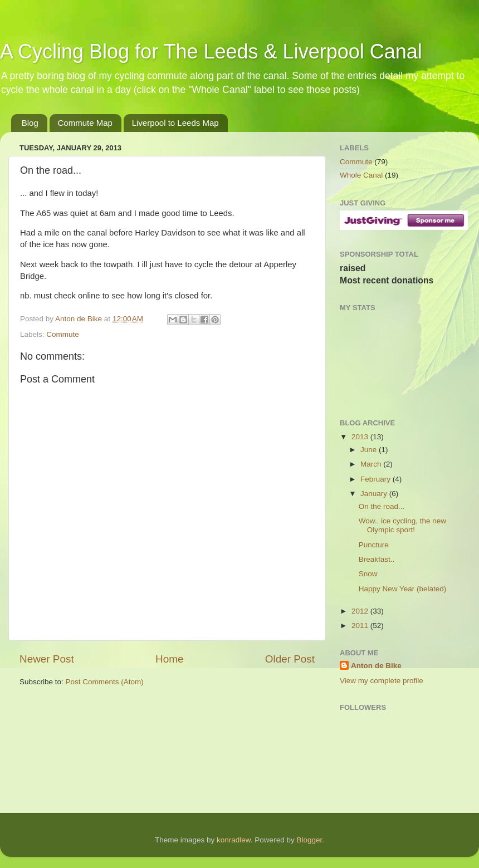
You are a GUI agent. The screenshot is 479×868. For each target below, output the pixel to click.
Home (169, 659)
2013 (361, 437)
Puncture (374, 545)
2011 (361, 626)
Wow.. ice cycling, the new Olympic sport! (402, 525)
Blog (30, 123)
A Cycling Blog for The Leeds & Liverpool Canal (211, 52)
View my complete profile (382, 681)
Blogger (309, 840)
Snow (368, 574)
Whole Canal (361, 175)
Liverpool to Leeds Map (175, 123)
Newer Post (47, 659)
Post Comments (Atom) (105, 682)
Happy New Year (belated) (403, 589)
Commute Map (85, 123)
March (372, 464)
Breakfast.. (377, 559)
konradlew (234, 840)
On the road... (382, 506)
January (375, 494)
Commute (63, 334)
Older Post (290, 659)
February (377, 479)
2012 (361, 611)
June (370, 450)
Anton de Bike (80, 319)
